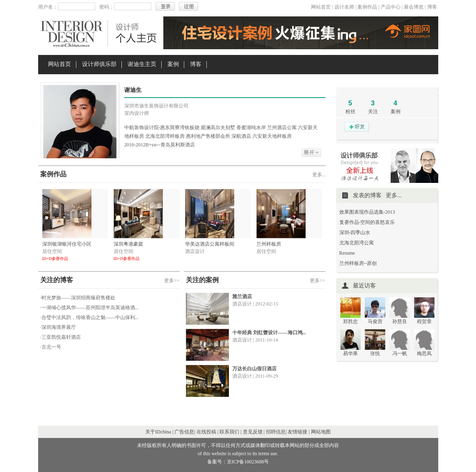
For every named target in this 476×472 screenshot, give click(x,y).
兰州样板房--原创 (358, 263)
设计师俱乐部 (99, 64)
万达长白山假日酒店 (254, 369)
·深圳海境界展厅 (58, 327)
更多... (319, 175)
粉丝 (350, 112)
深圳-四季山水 (355, 233)
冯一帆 (400, 353)
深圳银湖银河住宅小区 (67, 244)
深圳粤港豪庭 (128, 244)
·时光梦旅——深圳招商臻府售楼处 (78, 298)
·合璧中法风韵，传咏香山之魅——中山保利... (89, 317)
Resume (347, 253)
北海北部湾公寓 (357, 243)
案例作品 (367, 7)
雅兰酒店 (242, 296)
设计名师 (344, 7)
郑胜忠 (350, 322)
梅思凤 (424, 353)
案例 (173, 64)
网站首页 (321, 7)
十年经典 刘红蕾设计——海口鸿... (269, 333)
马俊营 (375, 322)
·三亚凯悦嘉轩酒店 (61, 337)
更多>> (172, 280)
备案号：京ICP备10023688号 (238, 462)
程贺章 (424, 322)
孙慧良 (400, 322)
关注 (373, 112)
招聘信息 (276, 432)
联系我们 (229, 432)
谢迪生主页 (142, 64)
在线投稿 (206, 432)
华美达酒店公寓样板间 (210, 244)
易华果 (350, 353)
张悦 (375, 353)
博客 (432, 7)
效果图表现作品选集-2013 (367, 212)
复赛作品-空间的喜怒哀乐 (367, 222)
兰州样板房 (269, 244)
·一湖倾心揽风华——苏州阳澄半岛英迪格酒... (89, 308)
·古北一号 (51, 347)
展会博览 (414, 7)
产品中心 (391, 7)
